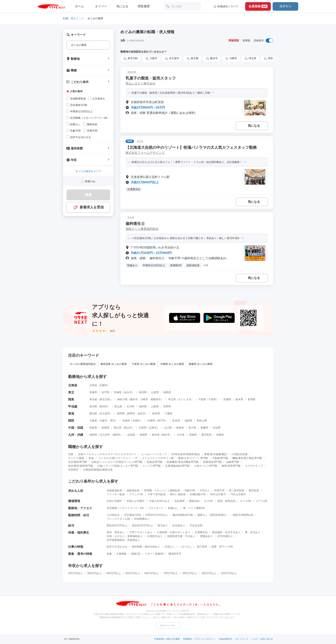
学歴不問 (219, 491)
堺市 (112, 421)
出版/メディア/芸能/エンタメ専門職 (118, 466)
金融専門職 (232, 462)
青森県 (93, 392)
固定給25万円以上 (117, 525)
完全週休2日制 (133, 515)
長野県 (167, 406)
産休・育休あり (116, 532)
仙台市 (128, 392)
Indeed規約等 (225, 639)
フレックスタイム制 (118, 519)
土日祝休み (113, 515)
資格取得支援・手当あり (181, 536)
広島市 (153, 428)
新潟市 (103, 406)
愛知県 (93, 414)
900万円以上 (209, 573)
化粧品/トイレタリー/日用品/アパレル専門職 (117, 462)
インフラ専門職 (151, 466)
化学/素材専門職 (77, 462)
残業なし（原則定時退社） (213, 515)
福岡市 (116, 435)
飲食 (91, 458)
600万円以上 (152, 573)
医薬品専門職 (154, 462)
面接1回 (136, 554)
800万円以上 (190, 573)
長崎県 (143, 435)
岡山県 (118, 428)
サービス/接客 (76, 458)
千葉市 (212, 399)
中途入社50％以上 (160, 501)
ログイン (285, 6)
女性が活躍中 (114, 501)
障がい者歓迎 (178, 494)
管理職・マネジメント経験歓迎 (162, 491)
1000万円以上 (229, 573)
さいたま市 (185, 399)
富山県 (118, 406)
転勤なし (173, 508)
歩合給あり (179, 525)
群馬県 (252, 399)
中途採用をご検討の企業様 (167, 639)
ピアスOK (262, 501)
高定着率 (180, 501)
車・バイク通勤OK (194, 508)
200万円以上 (75, 573)
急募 (109, 554)
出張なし (170, 547)
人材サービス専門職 (205, 466)
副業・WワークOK (222, 547)
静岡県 (121, 414)
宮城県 (118, 392)
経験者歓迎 (133, 491)
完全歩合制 (196, 525)
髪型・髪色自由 (226, 501)
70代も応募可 (238, 494)
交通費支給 (201, 532)
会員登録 (258, 6)
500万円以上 (133, 573)
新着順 (246, 41)
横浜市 (212, 59)
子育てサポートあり (141, 532)
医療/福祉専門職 (212, 462)
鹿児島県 (206, 435)
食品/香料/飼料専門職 (80, 466)
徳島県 (180, 428)
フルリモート (156, 508)
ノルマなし (186, 547)
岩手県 (105, 392)
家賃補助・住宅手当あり (226, 532)
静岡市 (131, 414)
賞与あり (163, 525)
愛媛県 (204, 428)
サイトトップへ (168, 625)
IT (136, 458)
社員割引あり (155, 536)
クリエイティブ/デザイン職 (158, 458)
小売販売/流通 (239, 454)
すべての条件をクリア (88, 171)
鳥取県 (93, 428)
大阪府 (93, 421)
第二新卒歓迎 (237, 491)
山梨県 (155, 406)
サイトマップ (242, 639)
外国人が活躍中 (136, 501)
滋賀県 (188, 421)
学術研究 (73, 470)
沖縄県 (220, 435)
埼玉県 (250, 59)
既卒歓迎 (254, 491)
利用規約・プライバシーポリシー (199, 639)
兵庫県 (151, 421)
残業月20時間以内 (243, 515)
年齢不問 (190, 491)
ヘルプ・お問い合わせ (262, 639)
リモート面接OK (154, 554)
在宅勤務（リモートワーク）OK (125, 508)
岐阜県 (156, 414)
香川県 (192, 428)
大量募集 (121, 554)
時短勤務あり (142, 519)
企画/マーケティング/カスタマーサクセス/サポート (107, 454)
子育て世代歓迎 (157, 494)
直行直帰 (202, 547)
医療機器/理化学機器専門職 (182, 462)
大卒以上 (204, 491)
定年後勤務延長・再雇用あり (123, 540)
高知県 (217, 428)
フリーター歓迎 (116, 494)
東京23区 (131, 59)
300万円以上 (94, 573)
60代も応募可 (218, 494)
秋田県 (143, 392)
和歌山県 (202, 421)
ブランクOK (136, 494)
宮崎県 (193, 435)
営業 (71, 454)
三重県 (168, 414)
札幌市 (103, 385)
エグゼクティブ (254, 466)
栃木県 (239, 399)
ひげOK (208, 501)
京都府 (126, 421)
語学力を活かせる (117, 547)
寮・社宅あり (253, 532)
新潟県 (93, 406)
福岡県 (93, 435)
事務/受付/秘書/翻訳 (216, 454)
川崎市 (231, 59)
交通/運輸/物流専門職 (177, 466)
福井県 (143, 406)
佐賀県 (131, 435)
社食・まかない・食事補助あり (125, 536)
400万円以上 (114, 573)
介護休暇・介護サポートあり (174, 532)
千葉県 (202, 399)
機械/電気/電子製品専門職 (247, 458)
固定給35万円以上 (142, 525)
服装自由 (194, 501)
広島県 (143, 428)
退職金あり (206, 536)
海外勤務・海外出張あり (146, 547)
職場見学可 (175, 554)
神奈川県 (271, 59)
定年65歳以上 (225, 536)
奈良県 (176, 421)
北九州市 (105, 435)
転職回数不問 (198, 494)
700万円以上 (171, 573)
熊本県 (156, 435)
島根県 (105, 428)
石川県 (130, 406)
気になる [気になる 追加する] (254, 126)
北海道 (93, 385)
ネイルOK (246, 501)
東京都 (192, 59)
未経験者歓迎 (114, 491)
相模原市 (156, 399)
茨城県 (227, 399)
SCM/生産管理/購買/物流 (185, 454)
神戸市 (161, 421)
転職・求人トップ (73, 18)
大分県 (181, 435)
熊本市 (166, 435)
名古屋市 (172, 59)
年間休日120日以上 (157, 515)
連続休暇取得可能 (183, 515)
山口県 (168, 428)
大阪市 (151, 59)
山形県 (155, 392)
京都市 (136, 421)
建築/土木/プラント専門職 (193, 458)
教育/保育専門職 (231, 466)
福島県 (167, 392)
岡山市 (128, 428)
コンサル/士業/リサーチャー (115, 458)
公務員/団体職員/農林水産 (98, 470)
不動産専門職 (220, 458)
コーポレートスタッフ (154, 454)
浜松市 (141, 414)
